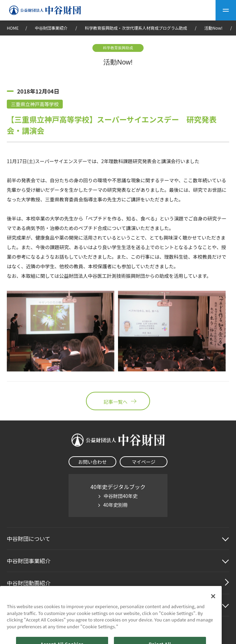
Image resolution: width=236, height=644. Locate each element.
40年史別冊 (116, 505)
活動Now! (213, 28)
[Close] (213, 604)
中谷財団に (29, 539)
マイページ (144, 462)
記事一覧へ (118, 401)
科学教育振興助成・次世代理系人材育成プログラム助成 (136, 28)
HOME (13, 28)
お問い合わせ (92, 462)
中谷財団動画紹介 (29, 583)
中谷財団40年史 (121, 496)
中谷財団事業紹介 (52, 28)
